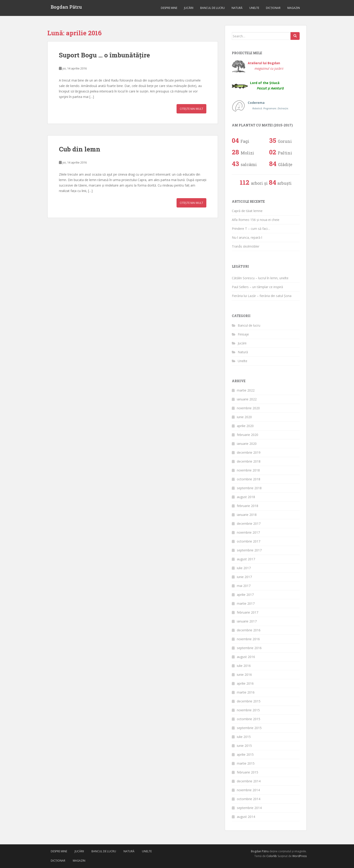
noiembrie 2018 (248, 470)
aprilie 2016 (245, 683)
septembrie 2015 (249, 728)
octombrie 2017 (249, 541)
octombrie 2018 (249, 479)
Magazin (294, 8)
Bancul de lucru (212, 8)
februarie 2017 (248, 612)
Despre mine (169, 8)
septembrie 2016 (249, 648)
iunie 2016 (244, 675)
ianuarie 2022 (247, 399)
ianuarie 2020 (247, 444)
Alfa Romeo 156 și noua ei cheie (256, 220)
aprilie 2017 (245, 595)
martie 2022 (246, 390)
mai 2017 (244, 586)
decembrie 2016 (249, 630)
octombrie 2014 (249, 799)
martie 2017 (246, 603)
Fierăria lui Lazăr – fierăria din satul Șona (262, 296)
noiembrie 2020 (248, 408)
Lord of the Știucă (267, 86)
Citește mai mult (191, 109)
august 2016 (246, 657)
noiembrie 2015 (248, 710)
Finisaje (243, 334)
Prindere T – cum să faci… (251, 229)
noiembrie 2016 (248, 639)
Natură (237, 8)
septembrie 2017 (249, 550)
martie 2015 (246, 763)
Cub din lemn (80, 149)
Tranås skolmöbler (246, 246)
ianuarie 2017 (247, 621)
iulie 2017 (244, 568)
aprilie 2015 (245, 754)
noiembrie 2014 (248, 790)
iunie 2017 (244, 577)
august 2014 (246, 817)
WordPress (300, 856)
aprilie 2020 (245, 426)
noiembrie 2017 (248, 532)
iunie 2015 (244, 746)
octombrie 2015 (249, 719)
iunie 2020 (244, 417)
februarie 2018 (248, 506)
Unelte (254, 8)
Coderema (268, 105)
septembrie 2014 (249, 808)
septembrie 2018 (249, 488)
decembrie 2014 (249, 781)
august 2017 (246, 559)
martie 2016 (246, 692)
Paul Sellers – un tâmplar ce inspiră (257, 287)
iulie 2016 (244, 666)
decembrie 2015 (249, 701)
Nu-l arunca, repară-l (247, 237)
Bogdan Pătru (66, 7)
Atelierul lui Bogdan (266, 66)
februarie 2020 (248, 435)
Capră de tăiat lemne (247, 211)
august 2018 (246, 497)
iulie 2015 (244, 737)
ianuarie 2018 (247, 515)
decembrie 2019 (249, 452)
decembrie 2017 (249, 524)
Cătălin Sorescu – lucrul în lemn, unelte (260, 278)
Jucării (189, 8)
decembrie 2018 (249, 461)
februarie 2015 (248, 772)
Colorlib (272, 856)
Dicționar (273, 8)
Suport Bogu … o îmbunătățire (104, 55)
